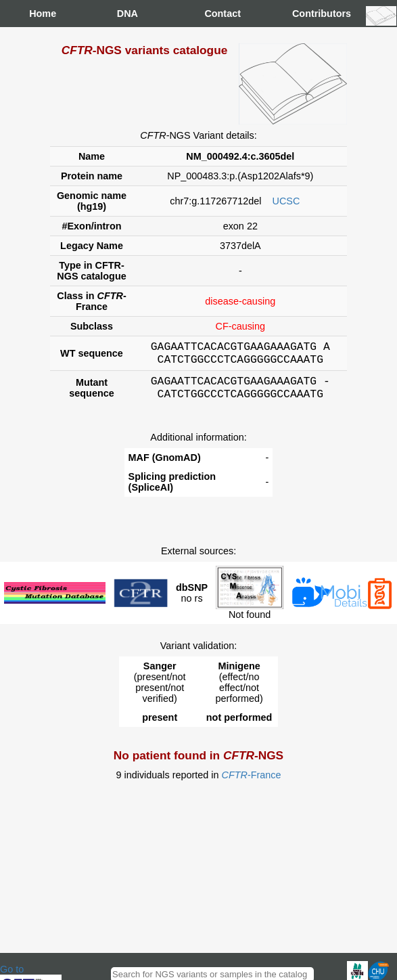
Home (43, 14)
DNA (127, 14)
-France (252, 783)
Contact (218, 14)
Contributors (306, 14)
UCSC (286, 201)
